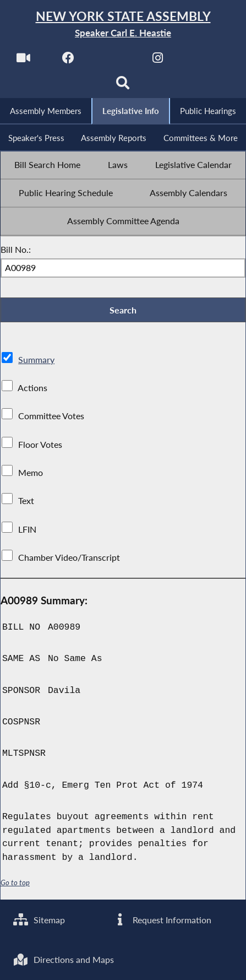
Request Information (162, 919)
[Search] (123, 86)
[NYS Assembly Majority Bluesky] (203, 61)
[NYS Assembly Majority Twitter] (113, 61)
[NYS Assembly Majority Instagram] (158, 61)
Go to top (15, 885)
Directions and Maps (64, 960)
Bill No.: (16, 251)
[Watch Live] (23, 61)
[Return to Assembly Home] (123, 25)
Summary (36, 362)
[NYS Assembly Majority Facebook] (68, 61)
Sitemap (39, 919)
